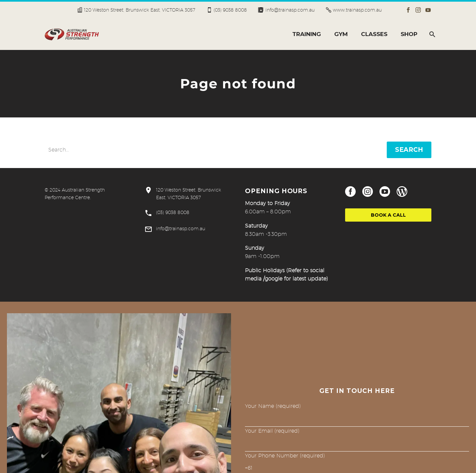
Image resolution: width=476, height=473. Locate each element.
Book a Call (388, 215)
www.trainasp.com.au (357, 10)
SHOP (409, 34)
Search (409, 150)
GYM (341, 34)
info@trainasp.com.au (290, 10)
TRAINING (307, 34)
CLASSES (374, 34)
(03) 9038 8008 (230, 10)
